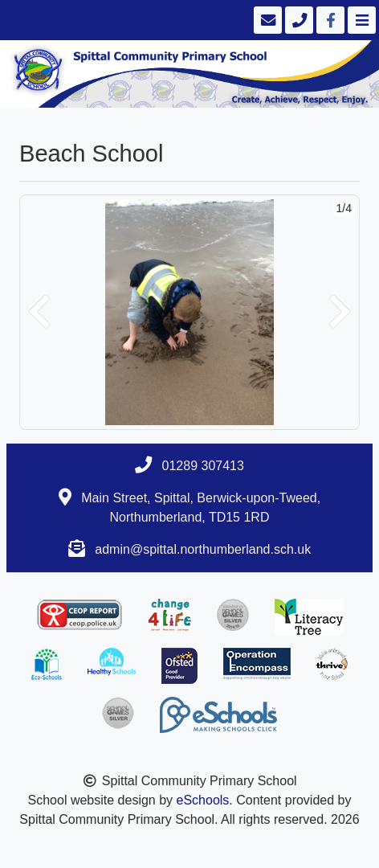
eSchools (203, 800)
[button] (39, 312)
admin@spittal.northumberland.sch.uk (203, 549)
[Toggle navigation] (360, 20)
